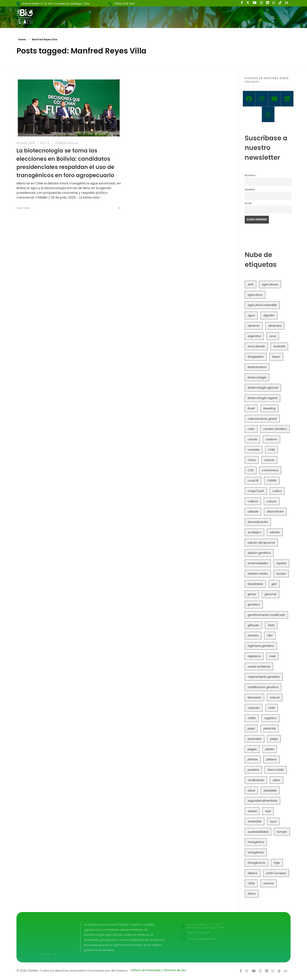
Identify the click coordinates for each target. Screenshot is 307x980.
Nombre (250, 175)
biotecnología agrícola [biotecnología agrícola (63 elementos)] (263, 388)
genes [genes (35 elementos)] (252, 594)
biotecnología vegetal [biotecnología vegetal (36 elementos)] (262, 398)
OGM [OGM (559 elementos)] (272, 708)
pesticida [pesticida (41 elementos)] (270, 728)
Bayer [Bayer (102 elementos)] (276, 357)
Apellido (250, 189)
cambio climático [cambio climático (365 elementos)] (275, 429)
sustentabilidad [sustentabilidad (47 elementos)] (258, 832)
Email (248, 203)
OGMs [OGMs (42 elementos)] (252, 718)
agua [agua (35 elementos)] (251, 315)
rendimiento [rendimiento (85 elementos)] (256, 780)
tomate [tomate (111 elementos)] (282, 832)
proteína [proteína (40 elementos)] (253, 770)
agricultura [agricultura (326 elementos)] (255, 295)
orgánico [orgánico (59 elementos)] (270, 718)
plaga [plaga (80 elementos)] (274, 739)
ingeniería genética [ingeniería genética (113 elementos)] (261, 646)
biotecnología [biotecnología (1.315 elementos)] (257, 377)
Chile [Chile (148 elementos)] (271, 450)
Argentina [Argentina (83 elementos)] (254, 336)
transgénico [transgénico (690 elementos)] (256, 852)
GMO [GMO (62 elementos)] (271, 625)
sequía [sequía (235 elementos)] (252, 811)
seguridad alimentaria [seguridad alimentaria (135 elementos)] (262, 801)
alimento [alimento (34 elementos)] (254, 326)
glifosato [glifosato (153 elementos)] (253, 625)
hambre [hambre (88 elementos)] (253, 635)
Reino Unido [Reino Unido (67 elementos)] (276, 770)
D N (47, 143)
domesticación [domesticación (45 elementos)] (258, 522)
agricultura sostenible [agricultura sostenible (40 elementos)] (262, 305)
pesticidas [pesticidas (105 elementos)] (255, 739)
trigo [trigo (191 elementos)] (277, 863)
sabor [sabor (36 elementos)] (277, 780)
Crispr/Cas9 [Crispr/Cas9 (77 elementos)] (256, 491)
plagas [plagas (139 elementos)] (252, 749)
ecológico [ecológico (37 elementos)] (254, 532)
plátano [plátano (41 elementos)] (271, 759)
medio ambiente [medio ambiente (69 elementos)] (259, 667)
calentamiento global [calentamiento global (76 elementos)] (262, 419)
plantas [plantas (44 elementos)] (253, 759)
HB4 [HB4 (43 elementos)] (270, 635)
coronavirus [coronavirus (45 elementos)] (270, 470)
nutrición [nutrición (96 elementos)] (254, 708)
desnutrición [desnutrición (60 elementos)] (275, 512)
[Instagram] (262, 99)
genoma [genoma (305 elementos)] (270, 594)
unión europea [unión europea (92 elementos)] (276, 873)
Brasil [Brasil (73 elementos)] (251, 408)
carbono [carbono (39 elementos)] (271, 439)
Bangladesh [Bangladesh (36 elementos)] (256, 357)
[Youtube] (275, 99)
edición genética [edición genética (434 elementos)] (259, 553)
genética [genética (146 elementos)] (254, 605)
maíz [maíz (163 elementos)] (272, 656)
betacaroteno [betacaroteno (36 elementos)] (257, 367)
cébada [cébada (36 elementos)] (253, 512)
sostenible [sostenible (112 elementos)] (255, 821)
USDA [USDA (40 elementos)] (251, 883)
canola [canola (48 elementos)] (252, 439)
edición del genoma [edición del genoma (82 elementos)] (261, 543)
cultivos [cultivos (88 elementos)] (253, 501)
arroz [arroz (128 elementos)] (273, 336)
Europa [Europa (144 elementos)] (281, 574)
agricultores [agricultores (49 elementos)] (270, 284)
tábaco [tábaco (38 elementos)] (253, 873)
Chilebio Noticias (67, 143)
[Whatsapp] (268, 114)
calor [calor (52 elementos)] (251, 429)
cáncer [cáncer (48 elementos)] (272, 501)
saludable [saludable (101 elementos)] (270, 790)
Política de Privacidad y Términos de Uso (158, 970)
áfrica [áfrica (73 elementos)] (252, 894)
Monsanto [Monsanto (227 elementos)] (254, 698)
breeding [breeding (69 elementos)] (269, 408)
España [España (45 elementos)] (281, 563)
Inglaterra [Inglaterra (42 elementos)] (254, 656)
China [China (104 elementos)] (252, 460)
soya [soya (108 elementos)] (273, 821)
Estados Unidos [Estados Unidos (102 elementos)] (258, 574)
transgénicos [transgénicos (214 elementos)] (256, 863)
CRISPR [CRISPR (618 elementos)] (272, 481)
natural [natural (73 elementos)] (275, 698)
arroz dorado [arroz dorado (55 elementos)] (256, 346)
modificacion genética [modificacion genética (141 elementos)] (263, 687)
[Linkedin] (287, 99)
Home (22, 39)
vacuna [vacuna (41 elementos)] (269, 883)
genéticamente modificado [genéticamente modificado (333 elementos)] (266, 615)
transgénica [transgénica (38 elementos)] (256, 842)
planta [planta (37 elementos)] (270, 749)
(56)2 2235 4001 (125, 4)
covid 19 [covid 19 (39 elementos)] (253, 481)
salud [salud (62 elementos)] (251, 790)
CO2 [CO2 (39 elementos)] (251, 470)
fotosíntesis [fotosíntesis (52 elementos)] (255, 584)
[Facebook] (249, 99)
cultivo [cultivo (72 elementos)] (277, 491)
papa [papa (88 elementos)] (251, 728)
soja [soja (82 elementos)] (268, 811)
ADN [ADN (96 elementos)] (251, 284)
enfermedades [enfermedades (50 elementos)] (258, 563)
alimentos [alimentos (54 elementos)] (275, 326)
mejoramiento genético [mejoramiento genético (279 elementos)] (264, 677)
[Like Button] (116, 208)
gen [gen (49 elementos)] (274, 584)
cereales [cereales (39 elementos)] (254, 450)
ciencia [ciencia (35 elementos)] (269, 460)
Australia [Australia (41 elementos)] (279, 346)
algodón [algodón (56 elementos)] (269, 315)
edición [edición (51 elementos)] (275, 532)
